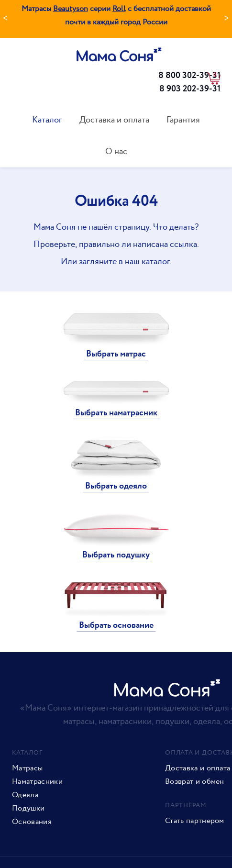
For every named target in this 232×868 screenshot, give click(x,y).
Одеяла (25, 795)
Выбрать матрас (116, 354)
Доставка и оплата (114, 120)
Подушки (28, 809)
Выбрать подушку (116, 555)
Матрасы (27, 768)
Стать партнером (195, 821)
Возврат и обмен (195, 782)
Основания (32, 822)
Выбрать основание (116, 625)
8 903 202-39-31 (190, 89)
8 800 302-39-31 (189, 76)
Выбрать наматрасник (116, 413)
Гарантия (183, 120)
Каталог (47, 120)
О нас (116, 151)
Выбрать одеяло (116, 486)
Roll (119, 9)
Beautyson (71, 9)
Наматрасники (37, 782)
